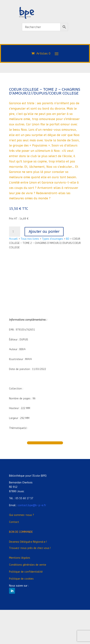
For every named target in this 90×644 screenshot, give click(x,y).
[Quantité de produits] (15, 232)
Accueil (13, 239)
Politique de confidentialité (26, 572)
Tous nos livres (30, 239)
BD (68, 239)
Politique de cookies (21, 579)
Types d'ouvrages (52, 239)
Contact (14, 522)
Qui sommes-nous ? (22, 515)
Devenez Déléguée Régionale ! (28, 542)
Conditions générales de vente (28, 565)
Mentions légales (20, 558)
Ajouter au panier (44, 232)
